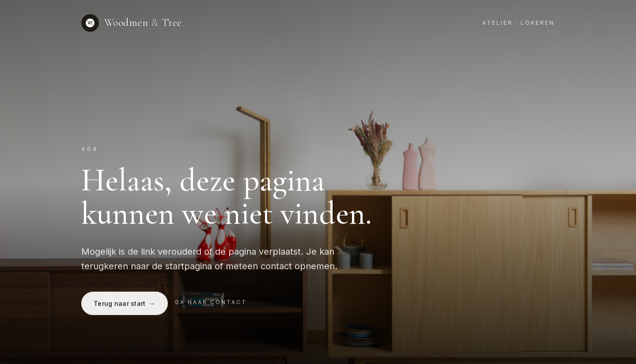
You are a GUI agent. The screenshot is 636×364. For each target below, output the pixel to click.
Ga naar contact (211, 303)
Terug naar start (125, 304)
